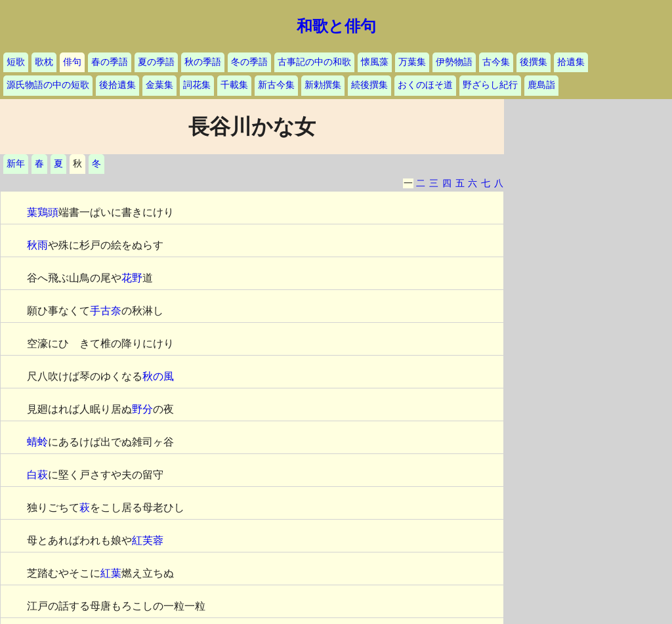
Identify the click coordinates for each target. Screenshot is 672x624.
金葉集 (159, 85)
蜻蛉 (37, 442)
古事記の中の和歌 (314, 62)
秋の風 (158, 376)
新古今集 (276, 85)
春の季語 (110, 62)
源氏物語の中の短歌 (48, 85)
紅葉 (111, 573)
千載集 (234, 85)
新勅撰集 (323, 85)
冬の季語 (249, 62)
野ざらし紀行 (490, 85)
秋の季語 (203, 62)
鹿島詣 (541, 85)
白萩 (37, 475)
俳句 (72, 62)
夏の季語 (156, 62)
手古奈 (106, 311)
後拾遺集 (117, 85)
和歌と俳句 (336, 26)
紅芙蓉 (148, 540)
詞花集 (197, 85)
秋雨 (37, 245)
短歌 (16, 62)
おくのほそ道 (425, 85)
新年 (16, 164)
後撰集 (534, 62)
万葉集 (412, 62)
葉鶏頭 (43, 212)
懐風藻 (375, 62)
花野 (132, 278)
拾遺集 (571, 62)
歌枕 (44, 62)
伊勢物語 (454, 62)
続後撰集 (369, 85)
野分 (142, 409)
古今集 (496, 62)
